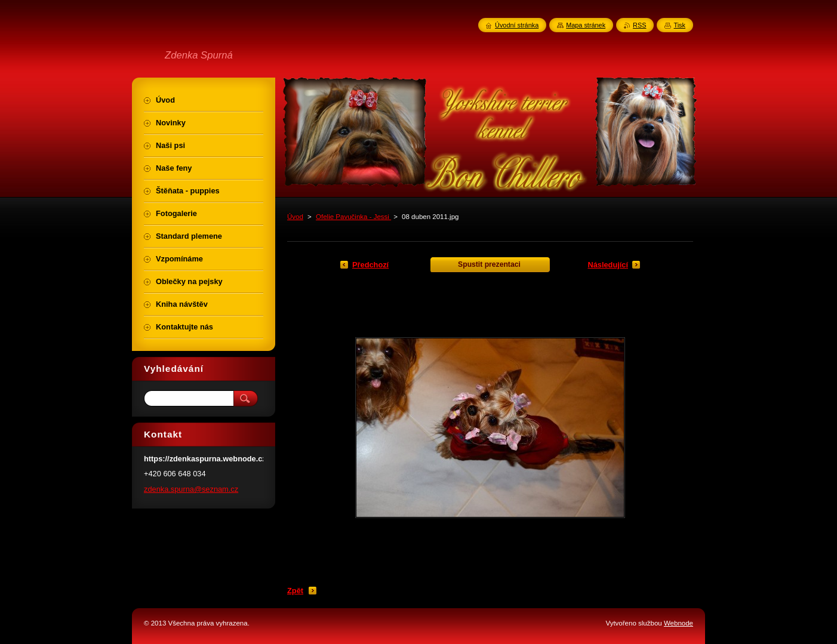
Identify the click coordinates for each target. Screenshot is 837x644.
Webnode (678, 623)
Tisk (679, 25)
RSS (639, 25)
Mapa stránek (586, 25)
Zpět (295, 591)
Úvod (295, 217)
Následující (608, 265)
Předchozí (370, 265)
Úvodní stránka (517, 25)
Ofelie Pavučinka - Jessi (353, 217)
